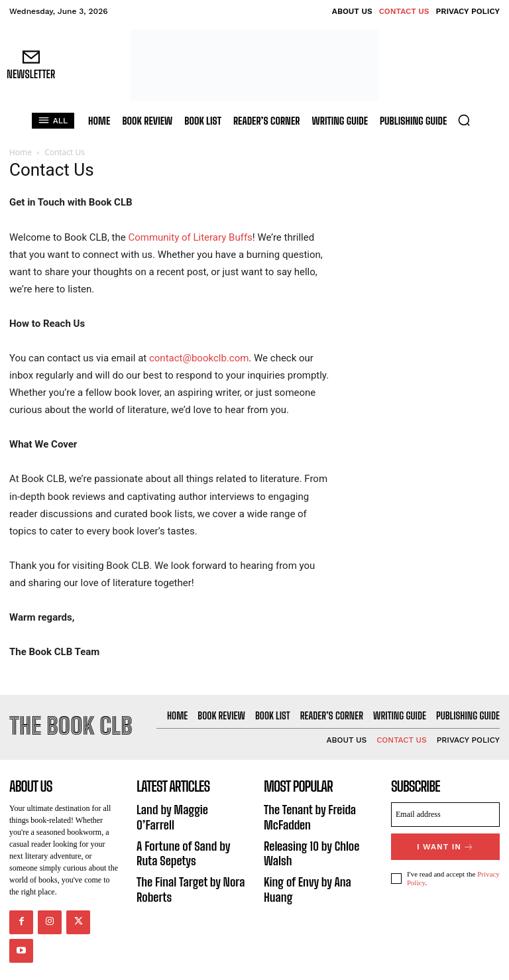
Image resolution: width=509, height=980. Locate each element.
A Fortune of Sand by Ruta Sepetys (187, 831)
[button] (464, 120)
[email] (445, 811)
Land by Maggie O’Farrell (185, 805)
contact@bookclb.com (199, 358)
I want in (445, 842)
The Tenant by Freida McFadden (304, 812)
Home (21, 152)
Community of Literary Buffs (190, 237)
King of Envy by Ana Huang (315, 869)
